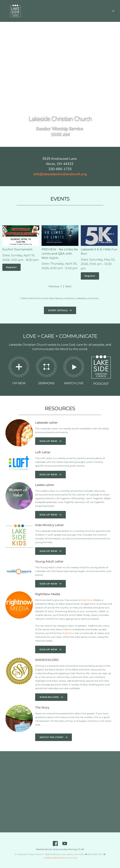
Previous (54, 286)
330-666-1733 (60, 169)
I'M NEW (19, 383)
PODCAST (101, 384)
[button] (112, 11)
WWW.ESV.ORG (47, 660)
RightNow (87, 600)
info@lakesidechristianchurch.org (60, 858)
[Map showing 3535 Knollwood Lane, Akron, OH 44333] (60, 792)
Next (69, 286)
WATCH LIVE (74, 383)
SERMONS (46, 383)
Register (11, 267)
